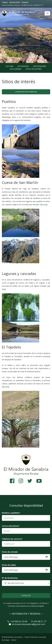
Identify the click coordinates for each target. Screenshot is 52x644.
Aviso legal (6, 640)
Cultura (9, 66)
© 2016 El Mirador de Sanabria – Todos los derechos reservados (24, 637)
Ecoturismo (16, 69)
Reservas (25, 2)
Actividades (23, 66)
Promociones (15, 2)
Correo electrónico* (11, 526)
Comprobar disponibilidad (26, 92)
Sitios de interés (34, 69)
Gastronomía (40, 66)
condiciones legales (37, 606)
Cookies (14, 640)
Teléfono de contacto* (12, 539)
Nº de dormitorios (10, 578)
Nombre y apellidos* (11, 513)
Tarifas (5, 2)
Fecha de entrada (10, 552)
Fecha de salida (9, 565)
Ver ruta (44, 204)
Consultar (26, 596)
